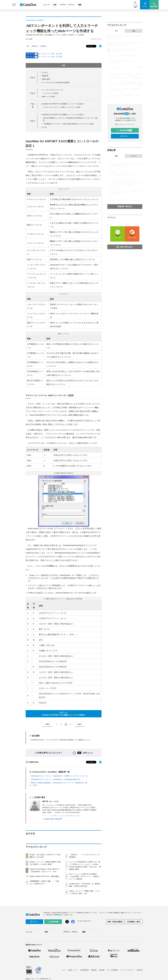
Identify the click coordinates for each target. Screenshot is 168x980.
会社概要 (102, 970)
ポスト (90, 46)
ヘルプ (64, 970)
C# (28, 46)
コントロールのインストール (52, 90)
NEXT (81, 724)
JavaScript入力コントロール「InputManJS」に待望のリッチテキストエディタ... (60, 776)
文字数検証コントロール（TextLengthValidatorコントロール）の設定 (69, 124)
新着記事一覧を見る (125, 206)
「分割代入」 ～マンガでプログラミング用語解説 (123, 200)
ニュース (46, 5)
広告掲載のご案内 (134, 922)
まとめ (44, 127)
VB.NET (34, 46)
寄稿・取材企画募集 (115, 922)
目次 (81, 65)
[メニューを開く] (14, 5)
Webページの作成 (48, 97)
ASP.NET (43, 46)
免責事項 (94, 970)
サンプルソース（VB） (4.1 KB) (50, 54)
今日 (116, 31)
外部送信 (140, 970)
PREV (47, 724)
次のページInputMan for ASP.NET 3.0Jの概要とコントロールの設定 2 (64, 714)
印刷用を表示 (32, 762)
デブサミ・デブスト (67, 5)
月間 (134, 31)
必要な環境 (46, 79)
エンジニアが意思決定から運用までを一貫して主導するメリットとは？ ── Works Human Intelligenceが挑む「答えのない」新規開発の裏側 (127, 76)
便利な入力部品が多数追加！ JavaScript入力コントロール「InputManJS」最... (60, 783)
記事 (55, 5)
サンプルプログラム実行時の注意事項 (56, 83)
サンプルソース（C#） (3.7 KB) (50, 57)
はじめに (45, 72)
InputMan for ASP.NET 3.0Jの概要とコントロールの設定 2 (63, 115)
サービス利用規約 (112, 970)
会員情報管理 (84, 970)
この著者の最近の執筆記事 (52, 819)
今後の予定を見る (124, 247)
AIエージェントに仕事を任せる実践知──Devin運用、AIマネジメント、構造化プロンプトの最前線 (85, 876)
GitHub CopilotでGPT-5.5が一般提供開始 (44, 876)
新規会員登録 (124, 130)
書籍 (80, 5)
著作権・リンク (73, 970)
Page (33, 77)
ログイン (124, 136)
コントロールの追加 (51, 93)
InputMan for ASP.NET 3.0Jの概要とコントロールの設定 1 (63, 104)
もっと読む (33, 785)
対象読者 (45, 76)
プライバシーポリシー (127, 970)
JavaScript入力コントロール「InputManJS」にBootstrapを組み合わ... (56, 779)
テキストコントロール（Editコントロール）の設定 (62, 107)
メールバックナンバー (125, 124)
